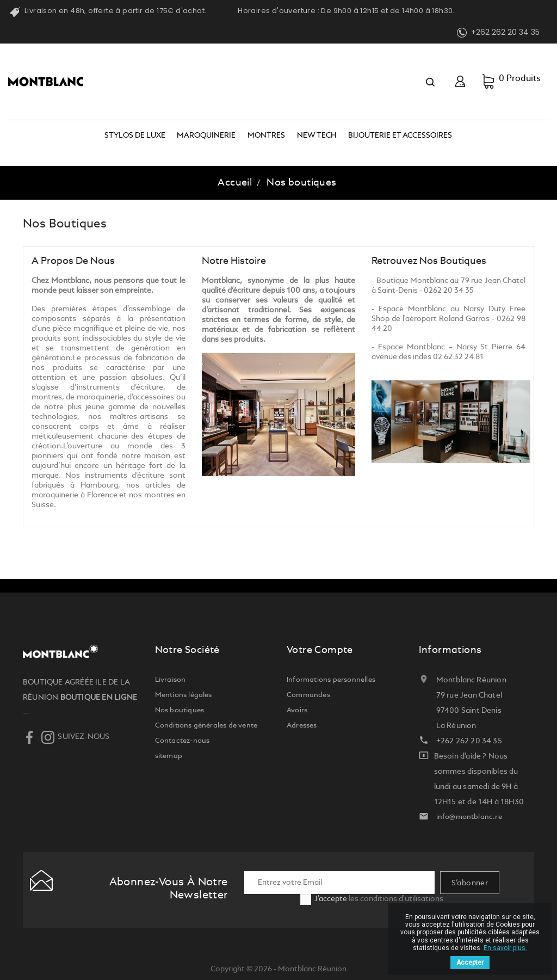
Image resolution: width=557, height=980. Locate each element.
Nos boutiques (180, 710)
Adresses (302, 726)
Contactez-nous (182, 741)
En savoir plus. (505, 948)
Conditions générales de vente (206, 726)
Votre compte (320, 650)
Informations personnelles (331, 680)
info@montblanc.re (469, 817)
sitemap (169, 756)
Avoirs (297, 710)
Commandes (308, 695)
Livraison (171, 680)
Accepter (470, 963)
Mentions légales (184, 695)
